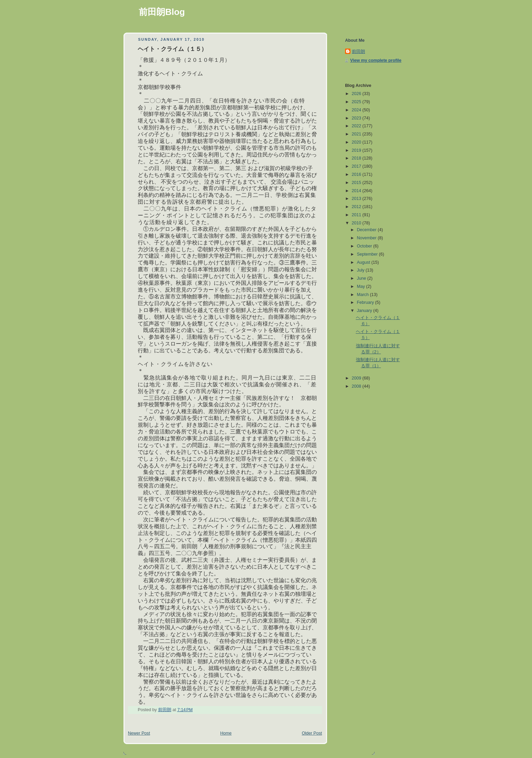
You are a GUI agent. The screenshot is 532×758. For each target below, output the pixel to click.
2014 (357, 191)
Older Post (312, 733)
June (362, 278)
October (365, 246)
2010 (357, 223)
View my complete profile (376, 60)
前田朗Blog (162, 12)
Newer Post (139, 733)
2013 (357, 199)
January (365, 311)
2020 (357, 142)
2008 (357, 386)
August (364, 262)
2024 (357, 110)
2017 (357, 166)
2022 (357, 126)
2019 (357, 150)
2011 (357, 215)
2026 (357, 94)
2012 (357, 207)
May (362, 286)
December (367, 230)
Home (226, 733)
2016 (357, 174)
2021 (357, 134)
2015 (357, 183)
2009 (357, 378)
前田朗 (358, 52)
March (364, 295)
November (367, 238)
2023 (357, 118)
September (368, 254)
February (366, 302)
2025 (357, 102)
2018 (357, 158)
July (361, 270)
